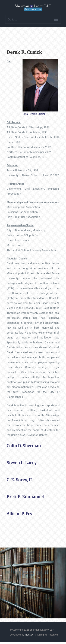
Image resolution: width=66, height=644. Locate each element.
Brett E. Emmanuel (25, 497)
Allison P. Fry (19, 514)
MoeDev (29, 635)
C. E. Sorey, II (19, 480)
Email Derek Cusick (34, 114)
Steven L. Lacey (22, 463)
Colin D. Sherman (24, 446)
